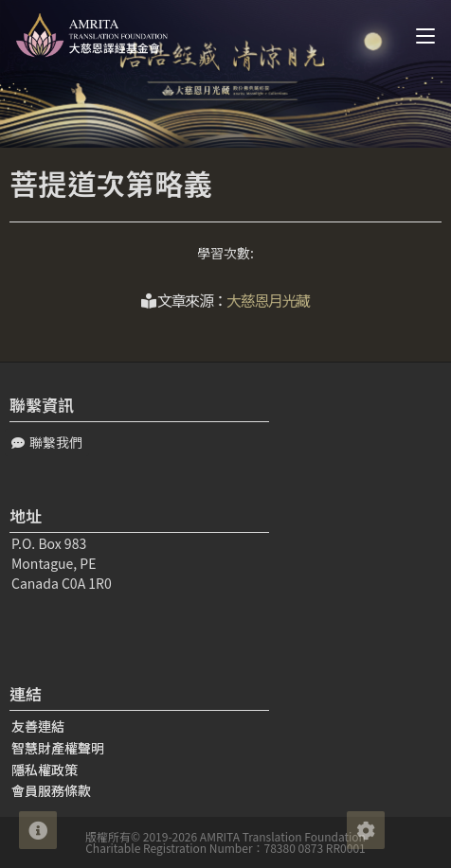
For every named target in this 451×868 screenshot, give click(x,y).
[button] (47, 443)
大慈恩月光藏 (268, 300)
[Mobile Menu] (418, 35)
